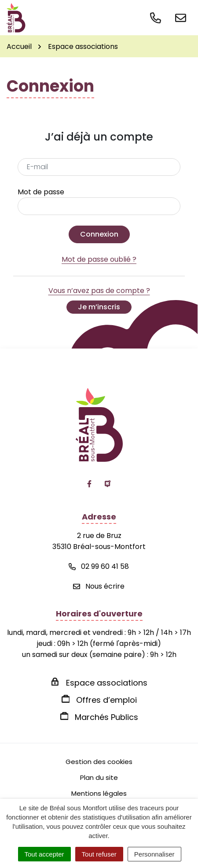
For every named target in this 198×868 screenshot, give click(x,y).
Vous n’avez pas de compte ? (99, 300)
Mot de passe (41, 192)
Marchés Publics (106, 717)
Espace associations (107, 683)
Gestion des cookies (99, 762)
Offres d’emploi (106, 700)
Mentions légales (99, 793)
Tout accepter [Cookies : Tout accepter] (44, 854)
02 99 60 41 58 (99, 566)
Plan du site (99, 777)
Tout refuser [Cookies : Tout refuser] (99, 854)
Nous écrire (99, 586)
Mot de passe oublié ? (99, 259)
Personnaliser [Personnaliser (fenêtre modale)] (154, 854)
